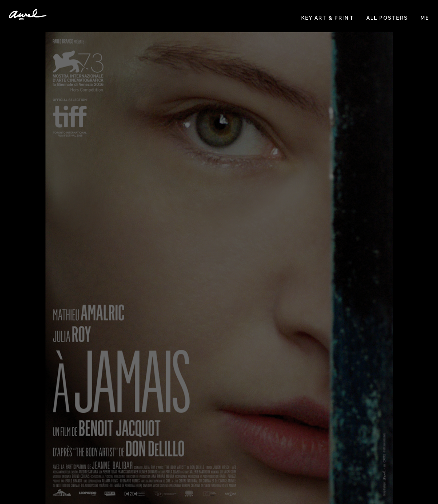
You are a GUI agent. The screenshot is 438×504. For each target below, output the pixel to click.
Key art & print (328, 18)
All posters (387, 18)
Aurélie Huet (28, 14)
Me (425, 18)
